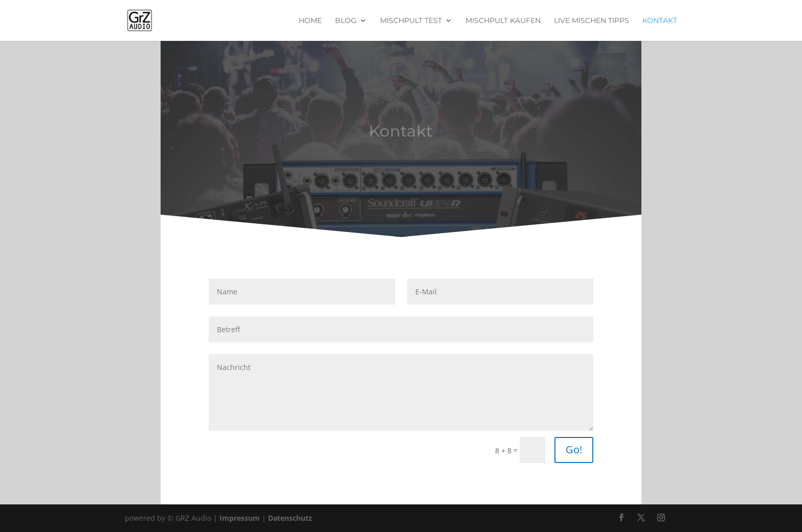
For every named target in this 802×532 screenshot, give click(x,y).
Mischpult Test (411, 21)
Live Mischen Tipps (592, 21)
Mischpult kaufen (503, 21)
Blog (346, 21)
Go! (574, 449)
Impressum (240, 518)
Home (310, 21)
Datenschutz (290, 518)
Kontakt (660, 21)
